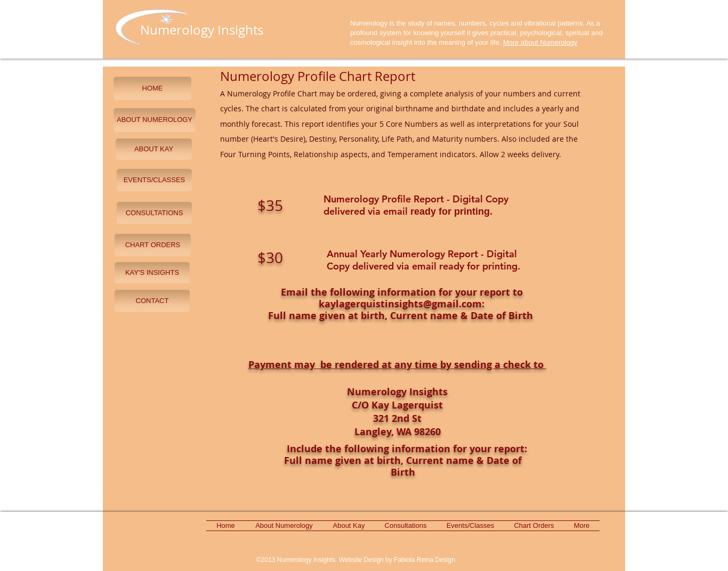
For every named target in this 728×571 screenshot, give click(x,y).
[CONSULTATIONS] (154, 213)
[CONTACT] (152, 301)
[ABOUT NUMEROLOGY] (155, 120)
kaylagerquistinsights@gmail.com (400, 304)
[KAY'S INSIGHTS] (152, 273)
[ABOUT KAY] (154, 149)
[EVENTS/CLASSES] (154, 180)
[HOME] (152, 88)
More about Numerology (540, 42)
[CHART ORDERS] (153, 245)
